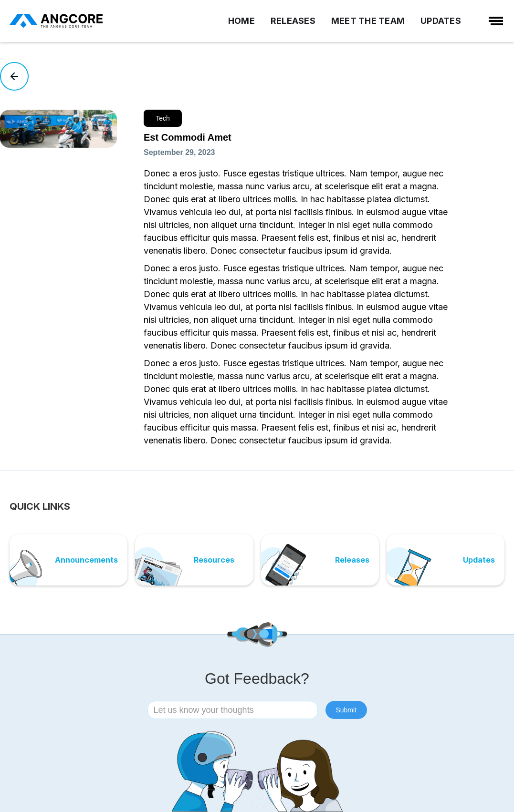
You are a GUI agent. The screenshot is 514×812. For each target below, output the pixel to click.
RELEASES (293, 21)
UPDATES (441, 21)
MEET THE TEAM (368, 21)
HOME (241, 21)
